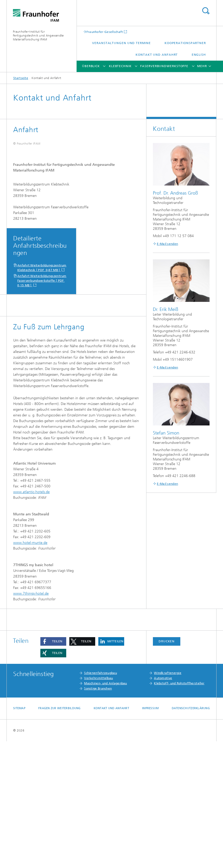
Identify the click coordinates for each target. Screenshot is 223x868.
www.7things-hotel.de (31, 720)
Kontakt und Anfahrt (157, 55)
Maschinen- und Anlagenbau (106, 810)
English (199, 55)
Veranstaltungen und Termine (121, 43)
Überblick (91, 66)
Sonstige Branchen (98, 815)
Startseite (21, 78)
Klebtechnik (120, 66)
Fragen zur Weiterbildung (60, 835)
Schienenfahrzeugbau (101, 800)
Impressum (150, 835)
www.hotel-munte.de (30, 669)
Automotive (163, 805)
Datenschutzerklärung (191, 835)
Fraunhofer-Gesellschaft (105, 32)
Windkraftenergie (168, 800)
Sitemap (19, 835)
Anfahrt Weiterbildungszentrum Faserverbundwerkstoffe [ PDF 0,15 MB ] (42, 407)
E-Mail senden (167, 244)
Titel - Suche (206, 11)
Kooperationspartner (185, 43)
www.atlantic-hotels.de (31, 619)
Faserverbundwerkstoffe (164, 66)
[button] (53, 768)
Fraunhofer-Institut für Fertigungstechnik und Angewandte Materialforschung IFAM (38, 35)
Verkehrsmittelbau (98, 805)
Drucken (167, 768)
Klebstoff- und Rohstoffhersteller (179, 810)
